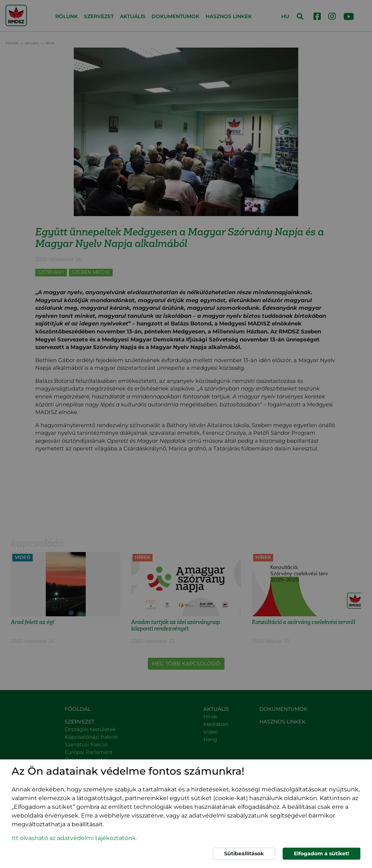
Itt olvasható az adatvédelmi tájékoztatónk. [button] (74, 838)
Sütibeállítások (244, 853)
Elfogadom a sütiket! (322, 853)
